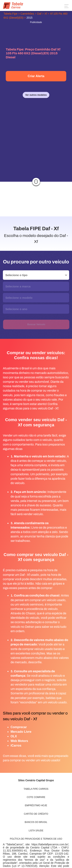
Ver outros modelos (36, 95)
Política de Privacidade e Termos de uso (36, 839)
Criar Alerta (36, 76)
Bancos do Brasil (36, 822)
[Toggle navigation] (65, 6)
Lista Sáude (36, 831)
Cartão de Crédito (36, 814)
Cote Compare (36, 797)
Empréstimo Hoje (36, 805)
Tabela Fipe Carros (36, 789)
